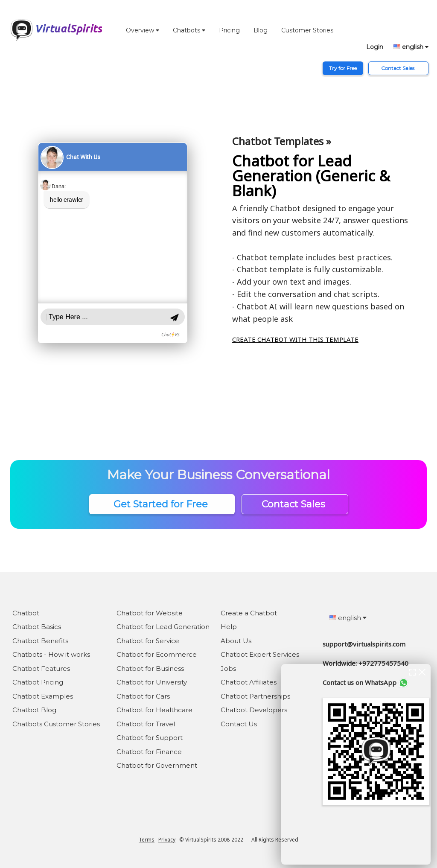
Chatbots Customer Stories (56, 724)
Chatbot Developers (254, 710)
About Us (236, 641)
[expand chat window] (412, 671)
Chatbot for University (152, 682)
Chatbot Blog (34, 710)
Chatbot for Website (150, 613)
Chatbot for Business (150, 668)
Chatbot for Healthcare (154, 710)
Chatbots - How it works (51, 654)
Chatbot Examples (43, 696)
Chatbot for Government (157, 765)
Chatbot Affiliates (249, 682)
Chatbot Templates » (282, 141)
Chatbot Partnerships (255, 696)
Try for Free (343, 68)
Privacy (167, 840)
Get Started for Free (162, 504)
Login (375, 47)
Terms (147, 840)
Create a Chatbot (249, 613)
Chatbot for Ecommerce (157, 654)
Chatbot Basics (37, 627)
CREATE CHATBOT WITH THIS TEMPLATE (295, 339)
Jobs (228, 668)
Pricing (229, 30)
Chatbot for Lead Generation (163, 627)
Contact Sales (398, 68)
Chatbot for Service (148, 641)
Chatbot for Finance (149, 752)
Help (229, 627)
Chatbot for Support (150, 738)
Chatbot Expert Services (260, 654)
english (411, 47)
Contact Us (239, 724)
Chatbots (189, 30)
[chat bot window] (356, 764)
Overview (143, 30)
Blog (261, 30)
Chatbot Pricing (38, 682)
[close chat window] (422, 671)
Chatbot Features (41, 668)
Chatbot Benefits (40, 641)
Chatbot (26, 613)
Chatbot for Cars (143, 696)
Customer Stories (307, 30)
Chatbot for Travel (146, 724)
